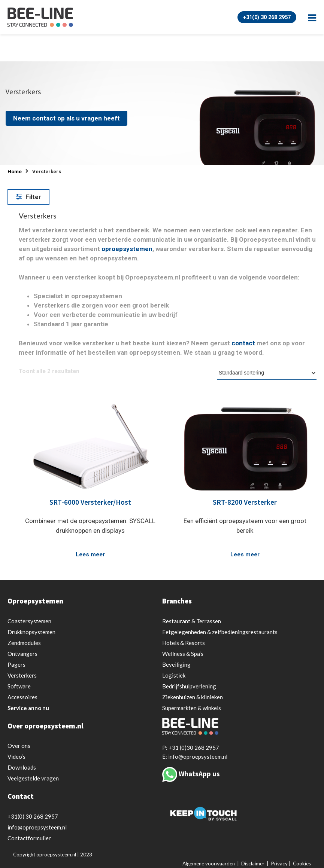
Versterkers (22, 675)
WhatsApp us (199, 774)
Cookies (302, 864)
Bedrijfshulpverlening (189, 686)
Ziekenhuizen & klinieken (193, 697)
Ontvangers (22, 654)
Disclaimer (253, 864)
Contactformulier (29, 838)
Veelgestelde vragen (33, 778)
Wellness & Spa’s (183, 654)
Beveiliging (176, 664)
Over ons (19, 746)
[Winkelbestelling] (267, 373)
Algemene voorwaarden (209, 864)
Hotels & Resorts (184, 643)
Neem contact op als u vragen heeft (66, 118)
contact (243, 343)
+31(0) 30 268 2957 (264, 17)
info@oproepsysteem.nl (37, 827)
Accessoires (22, 697)
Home (15, 172)
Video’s (16, 757)
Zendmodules (24, 643)
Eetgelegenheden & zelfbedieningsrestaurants (220, 632)
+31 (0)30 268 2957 (194, 748)
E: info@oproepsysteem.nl (195, 757)
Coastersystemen (29, 621)
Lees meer (90, 554)
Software (19, 686)
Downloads (22, 767)
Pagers (16, 664)
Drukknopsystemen (31, 632)
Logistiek (174, 675)
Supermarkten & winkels (192, 708)
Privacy (279, 864)
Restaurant (192, 621)
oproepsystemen (127, 249)
